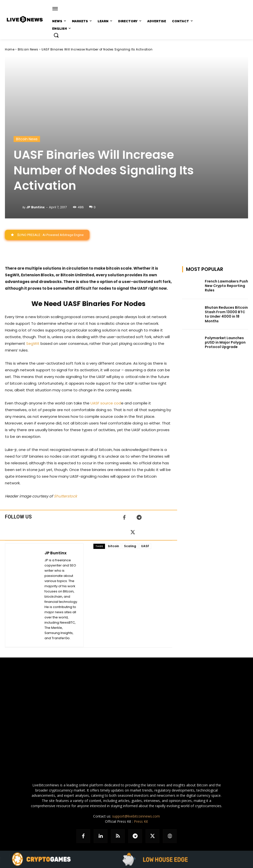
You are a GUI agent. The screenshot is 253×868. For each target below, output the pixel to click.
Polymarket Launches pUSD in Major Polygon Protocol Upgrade (225, 342)
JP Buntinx (35, 207)
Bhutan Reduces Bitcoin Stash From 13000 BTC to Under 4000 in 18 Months (226, 314)
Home (10, 49)
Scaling (130, 546)
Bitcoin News (28, 49)
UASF (145, 546)
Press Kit (141, 821)
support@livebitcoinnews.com (136, 816)
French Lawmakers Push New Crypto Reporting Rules (226, 286)
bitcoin (114, 546)
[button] (56, 35)
